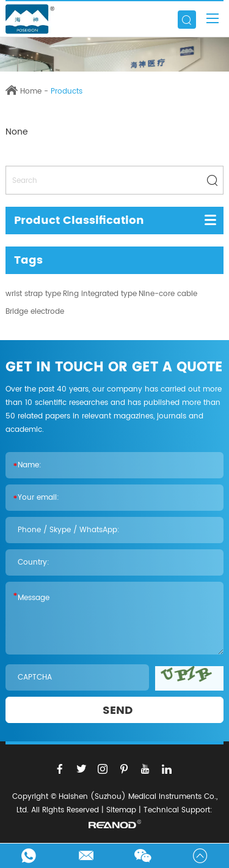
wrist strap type (33, 294)
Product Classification (79, 221)
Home (31, 91)
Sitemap (121, 810)
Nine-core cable (168, 294)
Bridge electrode (35, 312)
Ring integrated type (100, 294)
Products (67, 91)
